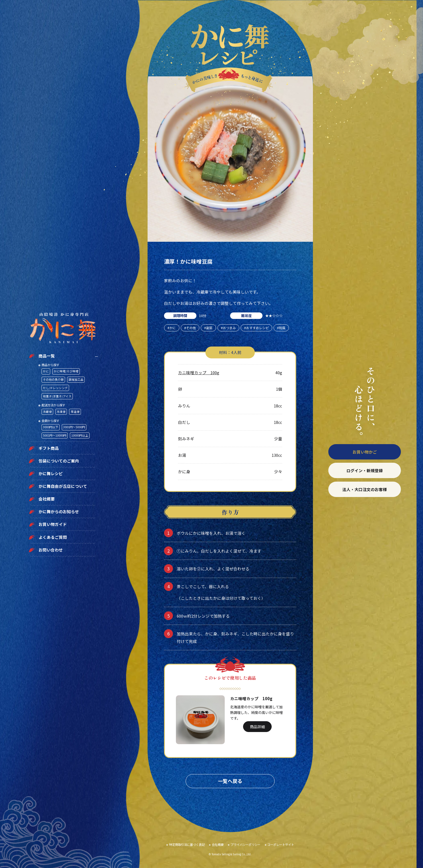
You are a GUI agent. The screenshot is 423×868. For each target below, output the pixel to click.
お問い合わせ (51, 550)
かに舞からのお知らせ (59, 511)
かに (46, 371)
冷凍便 (61, 412)
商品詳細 (257, 727)
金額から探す (50, 421)
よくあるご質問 (53, 537)
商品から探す (50, 365)
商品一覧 (47, 356)
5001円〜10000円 (55, 435)
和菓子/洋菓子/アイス (57, 396)
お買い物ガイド (53, 524)
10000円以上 (80, 435)
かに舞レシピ (51, 473)
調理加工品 (76, 379)
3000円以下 (51, 427)
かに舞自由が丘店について (63, 486)
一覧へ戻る (230, 781)
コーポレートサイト (281, 845)
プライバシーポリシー (245, 845)
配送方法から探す (53, 405)
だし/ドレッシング (55, 388)
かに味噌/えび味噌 (66, 371)
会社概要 (47, 499)
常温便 (75, 412)
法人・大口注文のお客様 (365, 489)
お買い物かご (365, 452)
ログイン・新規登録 (365, 470)
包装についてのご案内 (59, 461)
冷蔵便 (47, 412)
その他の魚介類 (53, 379)
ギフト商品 (49, 448)
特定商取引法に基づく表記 (187, 845)
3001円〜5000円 (74, 427)
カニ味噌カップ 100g (199, 372)
